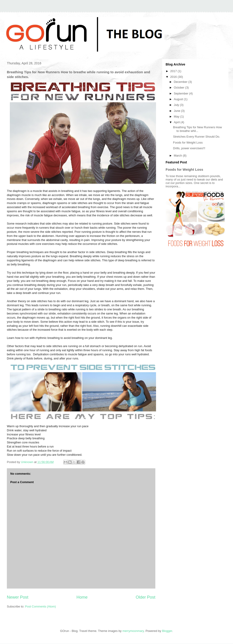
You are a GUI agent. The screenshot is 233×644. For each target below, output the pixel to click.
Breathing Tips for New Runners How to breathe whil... (197, 129)
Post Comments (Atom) (41, 606)
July (177, 105)
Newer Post (18, 597)
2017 (174, 71)
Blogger (167, 631)
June (177, 111)
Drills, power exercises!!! (189, 148)
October (180, 88)
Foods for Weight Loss (188, 143)
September (181, 93)
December (181, 82)
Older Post (146, 597)
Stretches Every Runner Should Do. (196, 137)
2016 (174, 77)
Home (82, 597)
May (177, 116)
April (177, 122)
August (179, 99)
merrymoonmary (133, 631)
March (178, 156)
